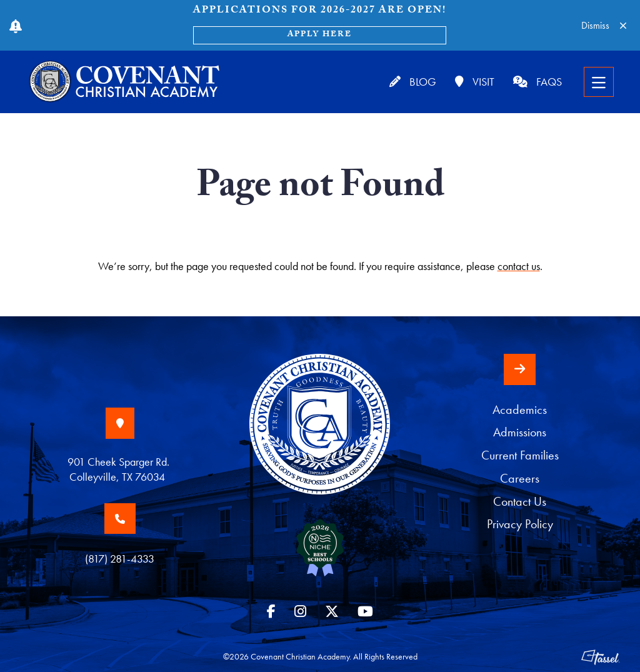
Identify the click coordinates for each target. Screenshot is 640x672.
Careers (520, 479)
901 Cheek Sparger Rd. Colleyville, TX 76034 (120, 469)
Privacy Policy (520, 524)
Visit (475, 82)
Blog (413, 82)
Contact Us (520, 502)
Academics (520, 410)
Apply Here (320, 35)
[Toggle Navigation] (599, 82)
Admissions (520, 432)
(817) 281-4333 (120, 559)
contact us (519, 266)
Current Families (520, 455)
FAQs (537, 82)
